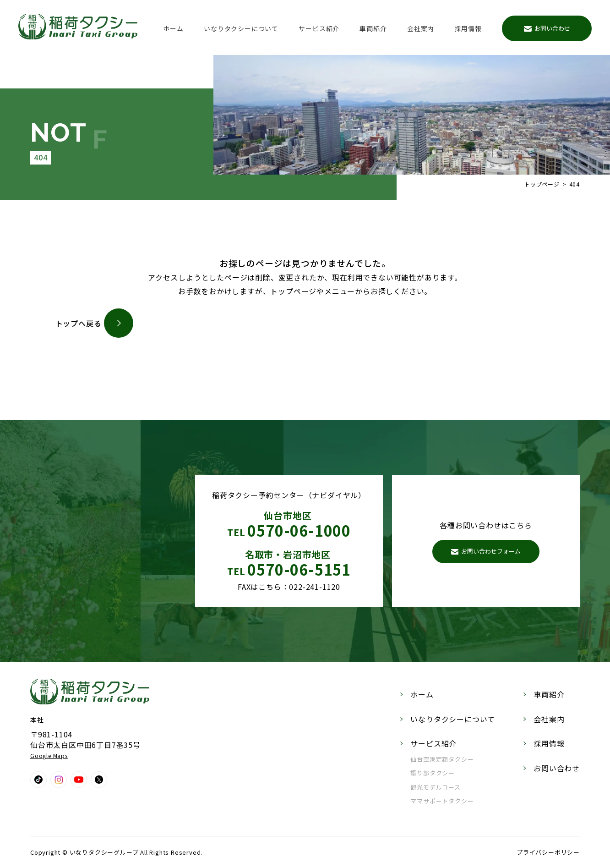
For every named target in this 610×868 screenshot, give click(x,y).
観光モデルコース (435, 787)
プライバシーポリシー (548, 852)
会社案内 (421, 28)
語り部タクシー (433, 773)
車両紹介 (373, 28)
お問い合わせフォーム (486, 551)
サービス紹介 (319, 28)
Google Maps (49, 755)
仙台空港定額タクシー (442, 759)
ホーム (173, 28)
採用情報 (468, 28)
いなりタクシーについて (241, 28)
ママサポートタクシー (442, 801)
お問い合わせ (547, 28)
